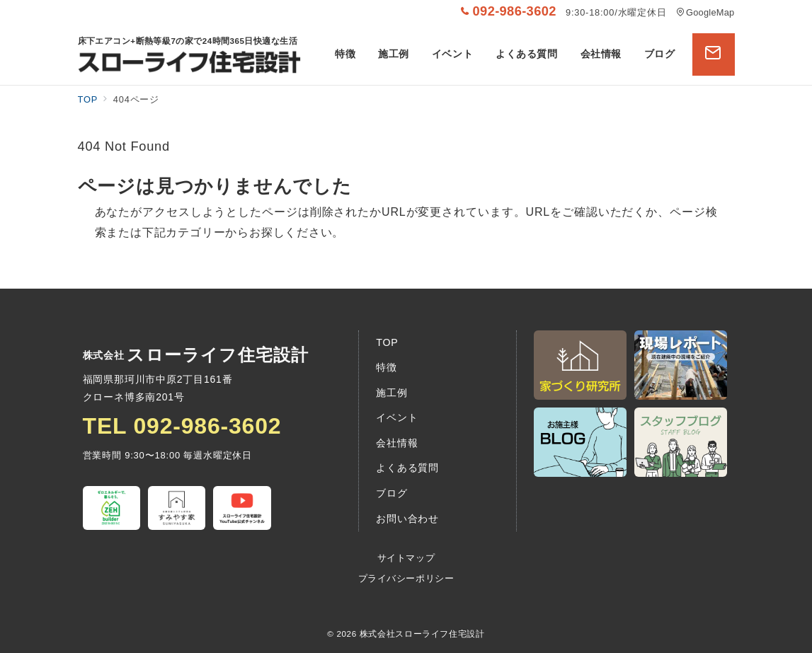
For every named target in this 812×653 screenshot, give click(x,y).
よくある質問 (407, 468)
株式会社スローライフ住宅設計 (422, 634)
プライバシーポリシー (406, 578)
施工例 (391, 393)
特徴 (387, 367)
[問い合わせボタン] (714, 54)
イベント (397, 417)
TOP (387, 342)
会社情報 (397, 443)
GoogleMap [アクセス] (705, 12)
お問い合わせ (407, 519)
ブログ (391, 493)
